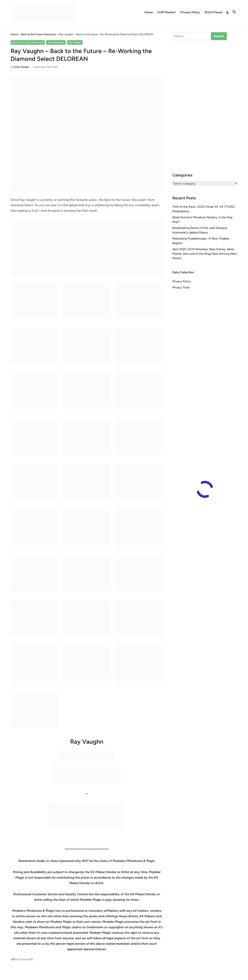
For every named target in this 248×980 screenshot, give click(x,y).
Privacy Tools (181, 287)
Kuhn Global (21, 67)
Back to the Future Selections (28, 42)
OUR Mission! (167, 12)
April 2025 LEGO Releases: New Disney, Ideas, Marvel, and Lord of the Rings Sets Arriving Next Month (205, 254)
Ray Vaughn (75, 42)
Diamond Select (56, 42)
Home (149, 12)
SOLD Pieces (213, 12)
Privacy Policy (190, 12)
